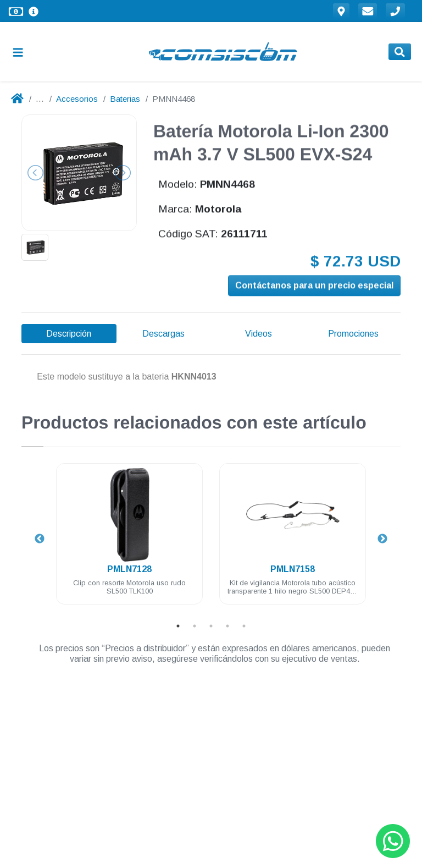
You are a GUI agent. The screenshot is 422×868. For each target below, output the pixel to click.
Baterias (125, 99)
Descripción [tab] (69, 334)
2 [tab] (195, 626)
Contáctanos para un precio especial (314, 286)
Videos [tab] (259, 334)
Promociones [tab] (353, 334)
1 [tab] (178, 626)
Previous (40, 539)
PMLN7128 (129, 569)
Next (382, 539)
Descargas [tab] (163, 334)
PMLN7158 (293, 569)
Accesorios (77, 99)
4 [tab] (227, 626)
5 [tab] (244, 626)
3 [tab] (211, 626)
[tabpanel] (129, 540)
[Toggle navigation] (23, 52)
